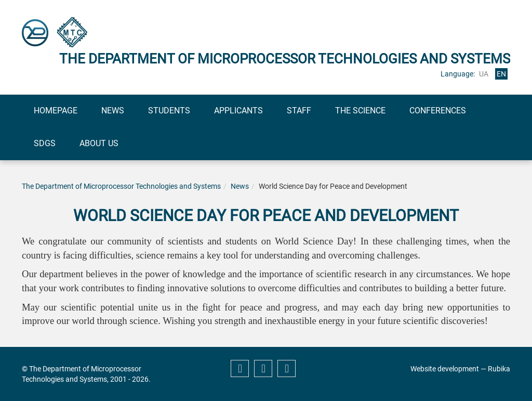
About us (99, 143)
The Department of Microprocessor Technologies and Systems (121, 186)
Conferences (438, 111)
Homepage (56, 111)
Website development (445, 369)
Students (169, 111)
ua (484, 74)
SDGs (45, 143)
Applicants (238, 111)
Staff (299, 111)
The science (360, 111)
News (113, 111)
